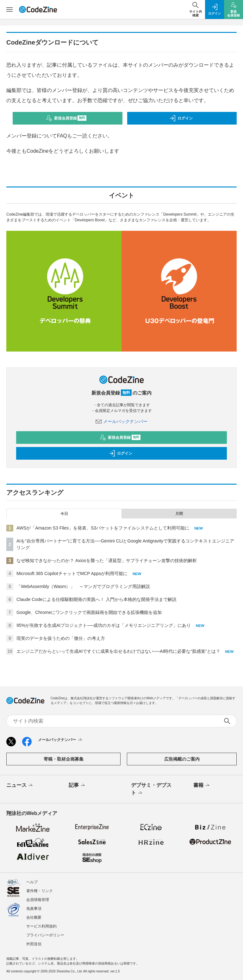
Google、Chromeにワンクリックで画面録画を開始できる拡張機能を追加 (89, 612)
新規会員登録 (66, 118)
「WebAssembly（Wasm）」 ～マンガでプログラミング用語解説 (83, 586)
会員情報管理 (38, 900)
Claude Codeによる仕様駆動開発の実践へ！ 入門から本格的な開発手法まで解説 (97, 599)
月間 (179, 514)
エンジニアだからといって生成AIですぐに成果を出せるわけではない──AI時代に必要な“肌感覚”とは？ (118, 651)
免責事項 (34, 909)
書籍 (202, 786)
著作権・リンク (40, 891)
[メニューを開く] (9, 9)
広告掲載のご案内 (182, 759)
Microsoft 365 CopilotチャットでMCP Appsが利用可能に (72, 573)
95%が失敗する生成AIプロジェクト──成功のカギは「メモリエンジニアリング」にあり (104, 625)
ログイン (181, 118)
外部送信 (34, 944)
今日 (64, 514)
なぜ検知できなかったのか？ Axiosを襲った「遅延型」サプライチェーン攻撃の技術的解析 (107, 560)
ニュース (20, 786)
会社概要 (34, 917)
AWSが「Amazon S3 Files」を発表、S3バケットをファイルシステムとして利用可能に (103, 528)
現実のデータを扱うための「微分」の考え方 (61, 638)
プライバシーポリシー (45, 935)
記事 (77, 786)
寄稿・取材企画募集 (64, 759)
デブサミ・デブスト (151, 789)
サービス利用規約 (41, 926)
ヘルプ (32, 882)
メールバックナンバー (121, 421)
